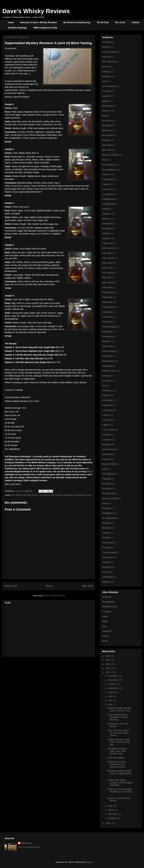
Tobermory (107, 557)
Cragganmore (109, 199)
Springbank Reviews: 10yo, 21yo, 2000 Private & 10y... (117, 751)
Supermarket (80, 495)
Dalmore (106, 219)
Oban (105, 469)
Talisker (106, 533)
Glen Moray (108, 273)
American (107, 597)
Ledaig (105, 415)
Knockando (108, 400)
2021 (108, 656)
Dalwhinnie (107, 224)
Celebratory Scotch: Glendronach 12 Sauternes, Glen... (117, 764)
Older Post (87, 586)
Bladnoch (107, 140)
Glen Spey (107, 287)
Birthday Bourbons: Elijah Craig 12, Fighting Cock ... (120, 773)
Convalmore (108, 194)
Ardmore (106, 76)
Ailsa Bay (107, 57)
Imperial (106, 376)
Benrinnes (107, 130)
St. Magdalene (109, 518)
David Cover (27, 843)
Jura (104, 386)
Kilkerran (106, 395)
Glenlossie (107, 346)
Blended (19, 495)
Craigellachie (108, 204)
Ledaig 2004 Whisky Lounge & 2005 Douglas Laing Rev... (120, 783)
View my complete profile (29, 847)
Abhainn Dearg (109, 52)
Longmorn (107, 440)
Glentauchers (109, 361)
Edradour (107, 238)
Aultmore (106, 96)
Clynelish (107, 189)
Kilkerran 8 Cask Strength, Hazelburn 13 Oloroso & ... (120, 792)
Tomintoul (107, 567)
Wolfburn (106, 582)
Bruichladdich (109, 165)
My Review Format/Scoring (77, 22)
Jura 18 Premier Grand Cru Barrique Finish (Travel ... (118, 733)
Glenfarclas (108, 317)
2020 (108, 660)
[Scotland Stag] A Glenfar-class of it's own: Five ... (120, 709)
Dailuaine (107, 214)
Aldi (13, 495)
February (112, 814)
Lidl (40, 495)
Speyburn (107, 508)
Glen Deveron (109, 248)
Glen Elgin (107, 253)
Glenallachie (108, 292)
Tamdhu (106, 538)
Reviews (59, 495)
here (89, 471)
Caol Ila (106, 174)
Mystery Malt (49, 495)
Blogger (89, 862)
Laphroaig (107, 410)
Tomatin (106, 562)
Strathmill (107, 528)
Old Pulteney (108, 474)
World (105, 641)
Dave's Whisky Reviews (36, 11)
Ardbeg (106, 72)
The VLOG (120, 22)
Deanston (107, 228)
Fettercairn (107, 243)
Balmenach (108, 106)
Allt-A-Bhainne (109, 62)
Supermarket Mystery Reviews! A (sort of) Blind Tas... (118, 717)
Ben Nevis (107, 121)
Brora (105, 160)
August (112, 692)
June (111, 700)
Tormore (106, 572)
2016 (108, 823)
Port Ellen (107, 484)
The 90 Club (103, 22)
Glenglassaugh (109, 327)
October (112, 684)
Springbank (108, 513)
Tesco (89, 495)
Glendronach (108, 307)
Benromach (108, 135)
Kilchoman (107, 391)
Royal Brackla (109, 493)
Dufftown (106, 233)
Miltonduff (107, 454)
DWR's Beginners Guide (45, 28)
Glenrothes (107, 356)
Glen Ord (107, 278)
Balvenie (106, 111)
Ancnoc (106, 67)
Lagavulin (107, 405)
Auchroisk (107, 91)
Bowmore (107, 150)
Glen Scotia (108, 283)
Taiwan (106, 636)
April (110, 806)
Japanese (107, 631)
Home (11, 22)
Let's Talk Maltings (116, 758)
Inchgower (107, 381)
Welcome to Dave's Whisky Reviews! (39, 22)
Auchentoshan (109, 86)
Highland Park (109, 371)
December (113, 676)
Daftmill (106, 209)
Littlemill (106, 425)
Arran (105, 81)
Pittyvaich (107, 479)
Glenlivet (106, 341)
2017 (108, 672)
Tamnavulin (108, 543)
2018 (108, 668)
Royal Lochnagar (110, 498)
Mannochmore (109, 449)
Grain (105, 616)
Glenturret (107, 366)
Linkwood (107, 420)
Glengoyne (107, 332)
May (110, 704)
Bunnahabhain (109, 170)
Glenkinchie (108, 337)
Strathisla (107, 523)
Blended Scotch (31, 495)
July (110, 696)
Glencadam (108, 302)
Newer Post (11, 586)
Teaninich (107, 547)
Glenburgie (107, 297)
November (113, 680)
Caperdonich (108, 179)
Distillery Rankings (17, 28)
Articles (136, 22)
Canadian (107, 612)
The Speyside (109, 552)
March (111, 810)
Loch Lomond (109, 430)
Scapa (105, 503)
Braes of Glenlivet (111, 155)
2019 (108, 664)
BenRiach (107, 126)
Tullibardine (108, 577)
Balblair (106, 101)
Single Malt (68, 495)
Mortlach (106, 459)
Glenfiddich (108, 322)
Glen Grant (107, 263)
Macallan (106, 444)
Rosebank (107, 489)
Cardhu (106, 184)
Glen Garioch (108, 258)
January (112, 818)
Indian (105, 621)
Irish (104, 626)
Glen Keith (107, 268)
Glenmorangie (109, 351)
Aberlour (106, 47)
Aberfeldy (107, 42)
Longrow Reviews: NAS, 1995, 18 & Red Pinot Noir (119, 742)
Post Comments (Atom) (55, 596)
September (113, 688)
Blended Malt (108, 602)
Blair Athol (107, 145)
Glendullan (107, 312)
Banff (105, 116)
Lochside (106, 435)
